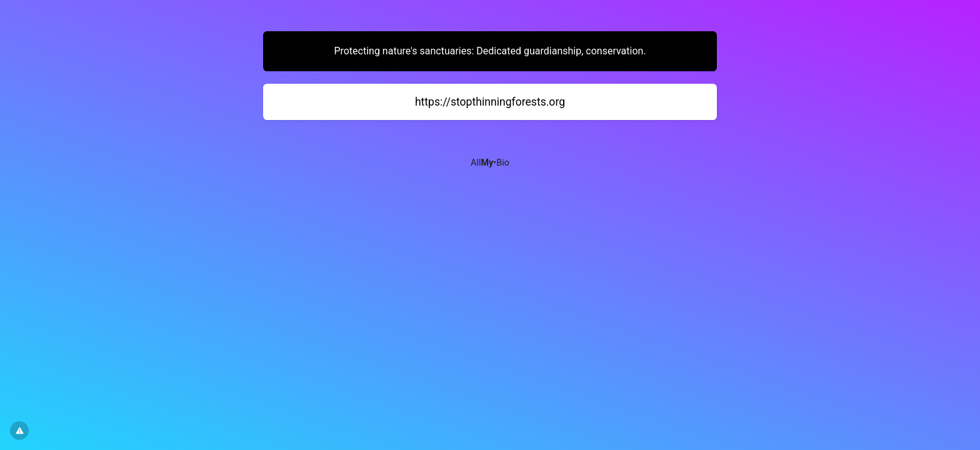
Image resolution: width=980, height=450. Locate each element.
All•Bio (490, 163)
